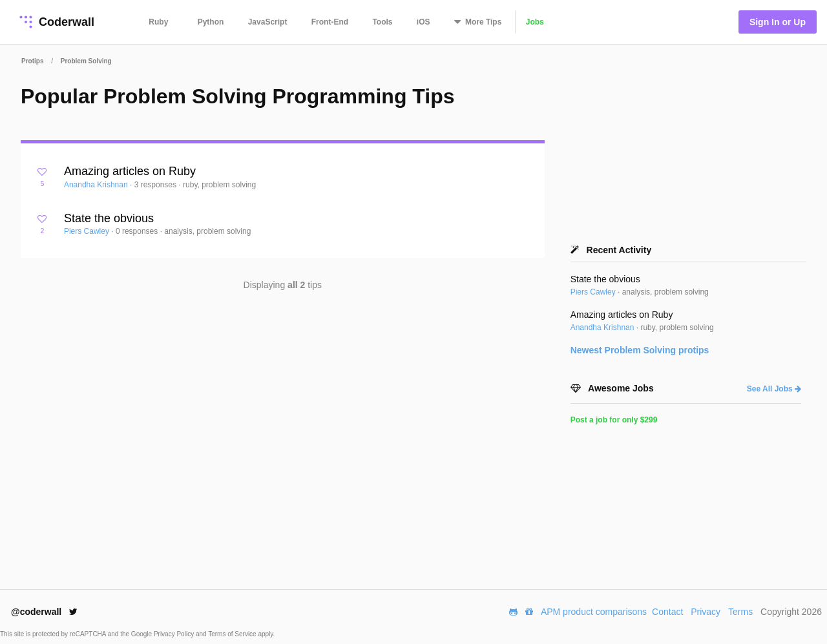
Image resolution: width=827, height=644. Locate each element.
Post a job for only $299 (614, 420)
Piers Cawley (88, 231)
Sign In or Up (778, 22)
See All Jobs (774, 389)
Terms (740, 612)
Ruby (158, 22)
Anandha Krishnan (97, 185)
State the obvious (109, 218)
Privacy (706, 612)
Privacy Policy (175, 634)
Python (211, 22)
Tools (382, 22)
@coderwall (44, 612)
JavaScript (268, 22)
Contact (667, 612)
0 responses (138, 231)
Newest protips (640, 350)
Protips (32, 61)
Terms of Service (233, 634)
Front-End (330, 22)
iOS (424, 22)
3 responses (157, 185)
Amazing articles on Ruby (130, 171)
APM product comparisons (594, 612)
